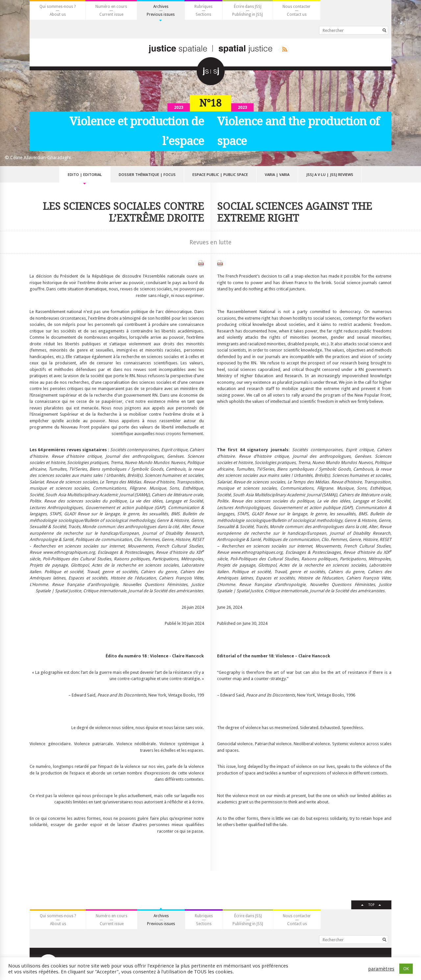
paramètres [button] (381, 969)
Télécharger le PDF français (201, 263)
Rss (283, 49)
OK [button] (406, 969)
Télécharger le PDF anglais (220, 263)
